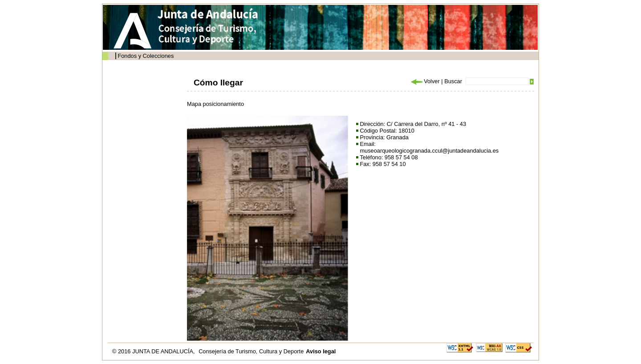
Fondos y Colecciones (146, 56)
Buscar (453, 81)
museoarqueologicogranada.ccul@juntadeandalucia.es (429, 151)
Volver (425, 81)
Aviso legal (321, 351)
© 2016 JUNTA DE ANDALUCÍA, (154, 351)
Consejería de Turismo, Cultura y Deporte (251, 351)
